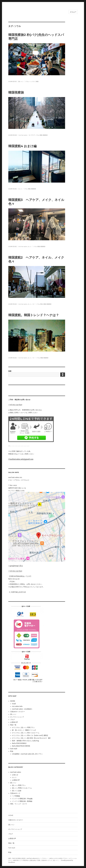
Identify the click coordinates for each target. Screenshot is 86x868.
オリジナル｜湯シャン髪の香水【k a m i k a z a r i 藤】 (32, 738)
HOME (13, 701)
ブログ (12, 720)
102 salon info (17, 706)
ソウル (27, 81)
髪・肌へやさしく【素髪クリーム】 (24, 730)
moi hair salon (23, 135)
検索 (10, 371)
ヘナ (33, 304)
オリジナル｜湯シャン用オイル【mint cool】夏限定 (30, 735)
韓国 (37, 81)
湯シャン (21, 81)
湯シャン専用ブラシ (19, 785)
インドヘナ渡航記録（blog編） (23, 799)
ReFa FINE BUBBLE (19, 743)
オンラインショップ (17, 717)
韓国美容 (45, 135)
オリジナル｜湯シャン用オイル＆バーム (26, 733)
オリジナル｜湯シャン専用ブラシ (23, 727)
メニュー (73, 12)
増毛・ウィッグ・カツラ (19, 804)
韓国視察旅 (16, 92)
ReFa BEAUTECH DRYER (21, 746)
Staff (14, 704)
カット (20, 189)
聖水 (42, 304)
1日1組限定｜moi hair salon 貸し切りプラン (27, 754)
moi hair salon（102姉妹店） (23, 709)
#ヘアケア (32, 135)
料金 (12, 751)
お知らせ (15, 775)
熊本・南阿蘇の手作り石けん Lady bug (26, 741)
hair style (14, 749)
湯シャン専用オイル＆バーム (22, 788)
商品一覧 (13, 725)
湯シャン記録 (17, 791)
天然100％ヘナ (15, 793)
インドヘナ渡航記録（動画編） (23, 801)
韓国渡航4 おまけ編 (22, 146)
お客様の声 (14, 722)
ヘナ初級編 (16, 796)
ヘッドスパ (32, 81)
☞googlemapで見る (16, 566)
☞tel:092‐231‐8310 (15, 405)
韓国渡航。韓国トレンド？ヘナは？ (34, 315)
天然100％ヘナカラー (18, 712)
